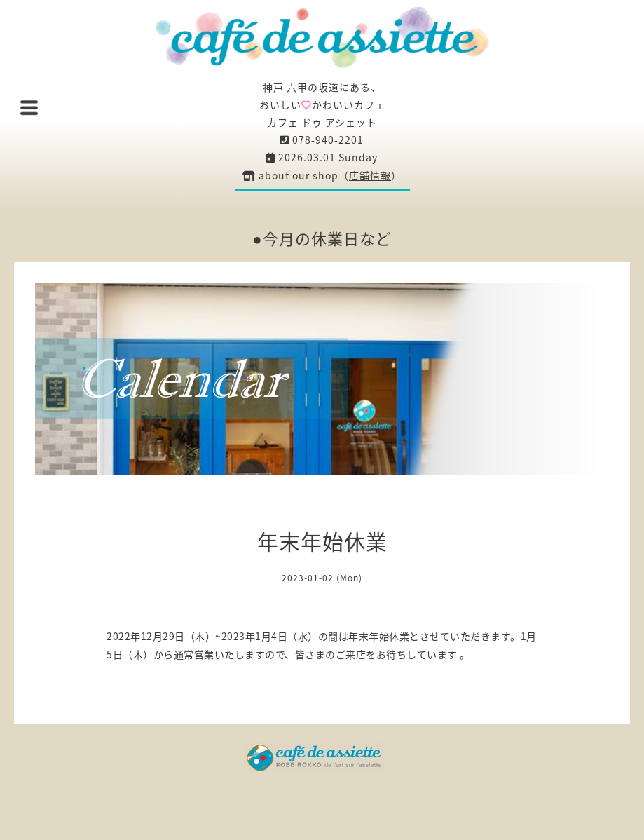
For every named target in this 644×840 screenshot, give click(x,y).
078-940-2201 (322, 140)
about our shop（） (322, 175)
